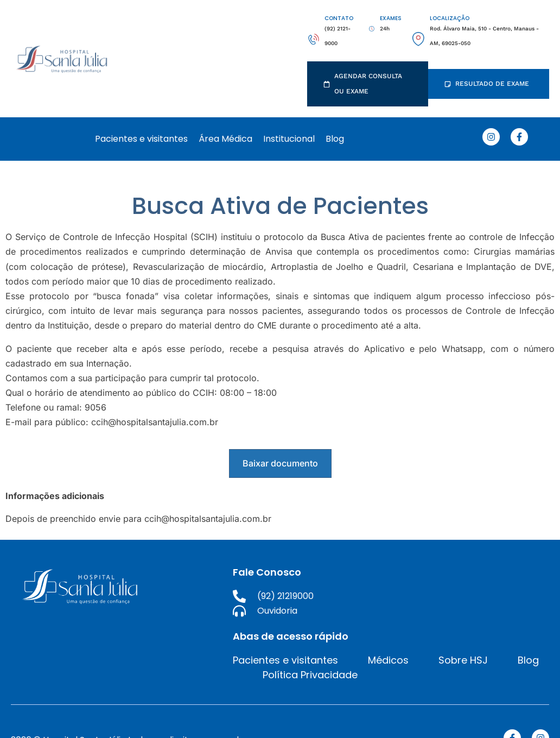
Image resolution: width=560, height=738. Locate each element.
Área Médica (225, 139)
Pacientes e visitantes (141, 139)
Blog (335, 139)
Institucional (289, 139)
